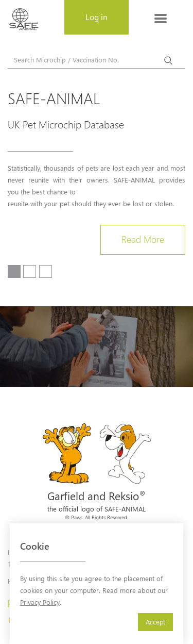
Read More (143, 239)
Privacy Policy (40, 602)
